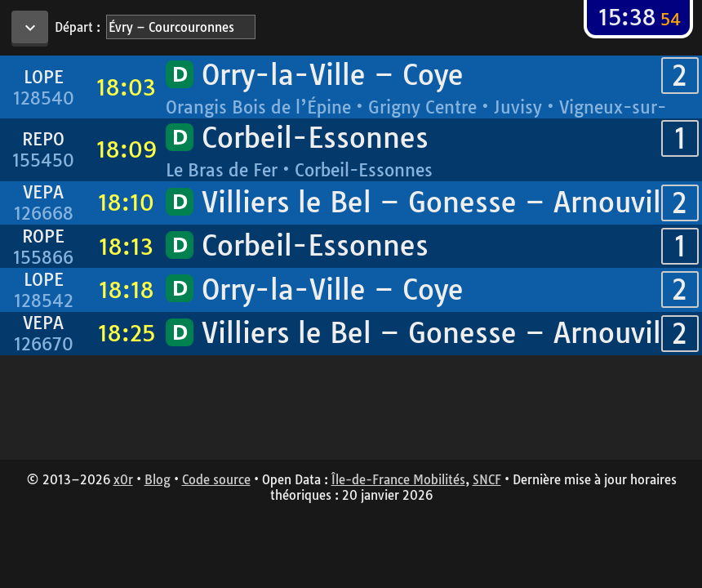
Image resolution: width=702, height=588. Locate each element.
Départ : (78, 27)
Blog (158, 480)
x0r (123, 480)
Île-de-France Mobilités (398, 480)
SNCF (487, 480)
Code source (216, 480)
